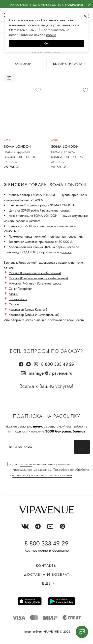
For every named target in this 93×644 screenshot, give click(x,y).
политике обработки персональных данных (42, 475)
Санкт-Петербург (20, 289)
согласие (26, 464)
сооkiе (51, 35)
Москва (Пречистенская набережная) (35, 273)
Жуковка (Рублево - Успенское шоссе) (36, 283)
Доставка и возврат (47, 574)
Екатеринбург (18, 299)
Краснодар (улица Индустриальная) (34, 315)
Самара (14, 304)
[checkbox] (46, 470)
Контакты (46, 566)
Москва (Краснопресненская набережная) (38, 278)
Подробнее (74, 5)
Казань (13, 294)
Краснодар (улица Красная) (28, 309)
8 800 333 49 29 (58, 364)
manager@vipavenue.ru (50, 373)
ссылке (66, 252)
